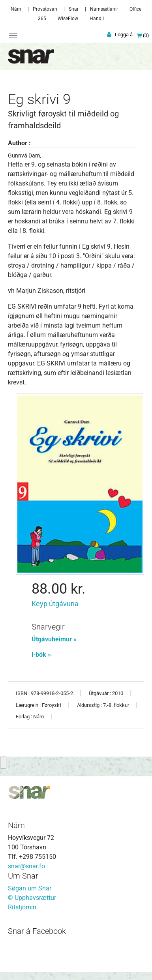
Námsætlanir (104, 9)
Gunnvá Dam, (24, 156)
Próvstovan (45, 9)
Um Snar (23, 876)
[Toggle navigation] (13, 36)
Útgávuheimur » (54, 639)
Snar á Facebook (37, 931)
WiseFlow (68, 19)
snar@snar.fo (26, 866)
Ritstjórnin (22, 907)
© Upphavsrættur (32, 898)
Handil (97, 19)
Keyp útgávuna (55, 604)
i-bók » (41, 655)
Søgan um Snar (30, 888)
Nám (16, 9)
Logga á (124, 35)
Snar (74, 9)
